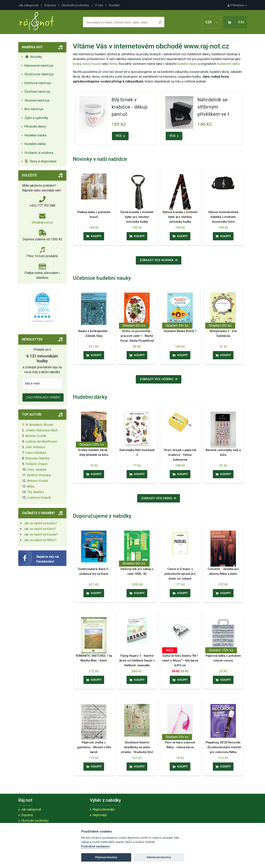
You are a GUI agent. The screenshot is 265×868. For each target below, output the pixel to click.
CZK (211, 22)
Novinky (33, 57)
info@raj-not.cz (42, 222)
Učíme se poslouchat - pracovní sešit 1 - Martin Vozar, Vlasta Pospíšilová (137, 336)
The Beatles (36, 492)
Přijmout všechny (106, 857)
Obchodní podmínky (75, 5)
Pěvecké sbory (35, 126)
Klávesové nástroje (39, 65)
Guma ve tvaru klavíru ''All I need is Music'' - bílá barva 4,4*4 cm (180, 661)
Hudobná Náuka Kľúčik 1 (180, 331)
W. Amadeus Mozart (39, 425)
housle (96, 64)
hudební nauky (187, 64)
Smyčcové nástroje (39, 74)
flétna (113, 64)
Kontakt (114, 5)
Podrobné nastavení (95, 846)
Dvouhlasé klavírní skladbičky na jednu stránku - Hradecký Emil (137, 747)
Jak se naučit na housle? (41, 534)
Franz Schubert (36, 453)
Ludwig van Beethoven (41, 442)
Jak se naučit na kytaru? (40, 523)
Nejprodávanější (104, 809)
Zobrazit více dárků (159, 498)
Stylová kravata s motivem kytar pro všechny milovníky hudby (180, 217)
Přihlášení (237, 5)
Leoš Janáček (37, 470)
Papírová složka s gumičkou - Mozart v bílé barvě (94, 747)
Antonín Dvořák (36, 436)
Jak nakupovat (28, 5)
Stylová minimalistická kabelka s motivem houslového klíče (223, 217)
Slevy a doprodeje (41, 161)
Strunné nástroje (37, 100)
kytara (77, 64)
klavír (86, 64)
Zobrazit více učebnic (159, 379)
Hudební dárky (35, 144)
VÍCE (120, 136)
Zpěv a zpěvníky (36, 118)
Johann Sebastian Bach (42, 430)
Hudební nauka (35, 135)
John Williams (35, 447)
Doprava (50, 5)
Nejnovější (100, 815)
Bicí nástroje (34, 109)
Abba (31, 486)
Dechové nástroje (38, 83)
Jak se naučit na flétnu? (40, 540)
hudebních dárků (228, 64)
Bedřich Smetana (39, 475)
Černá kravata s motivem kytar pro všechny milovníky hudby (137, 217)
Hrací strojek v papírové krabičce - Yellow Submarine (180, 455)
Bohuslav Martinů (37, 458)
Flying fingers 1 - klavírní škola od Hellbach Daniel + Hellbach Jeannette (137, 661)
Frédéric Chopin (36, 464)
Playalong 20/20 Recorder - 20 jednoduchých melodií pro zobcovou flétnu (223, 747)
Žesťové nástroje (37, 92)
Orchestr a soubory (39, 153)
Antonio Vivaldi (38, 481)
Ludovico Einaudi (39, 498)
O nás (99, 5)
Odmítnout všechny (159, 857)
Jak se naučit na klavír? (40, 529)
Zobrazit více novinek (159, 260)
